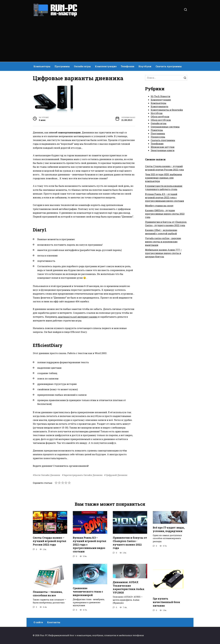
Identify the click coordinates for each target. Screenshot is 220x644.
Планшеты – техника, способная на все (48, 594)
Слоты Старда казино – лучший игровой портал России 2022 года (50, 541)
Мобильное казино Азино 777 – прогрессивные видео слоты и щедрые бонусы (163, 253)
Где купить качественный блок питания (166, 602)
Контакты (54, 622)
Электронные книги (163, 150)
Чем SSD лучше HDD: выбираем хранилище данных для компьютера (164, 178)
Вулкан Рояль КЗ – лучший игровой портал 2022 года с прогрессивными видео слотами (165, 197)
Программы (62, 66)
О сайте (38, 622)
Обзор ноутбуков (161, 120)
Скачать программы (169, 66)
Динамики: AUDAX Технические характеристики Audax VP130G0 (129, 587)
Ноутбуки (145, 66)
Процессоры (158, 137)
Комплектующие (106, 66)
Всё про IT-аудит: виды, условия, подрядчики (169, 529)
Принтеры (157, 130)
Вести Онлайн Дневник (47, 475)
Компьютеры (42, 66)
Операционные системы (165, 127)
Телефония (128, 66)
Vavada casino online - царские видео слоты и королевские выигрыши (163, 242)
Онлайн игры (82, 66)
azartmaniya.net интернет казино (78, 317)
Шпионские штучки (163, 147)
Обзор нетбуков (160, 117)
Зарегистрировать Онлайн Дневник (83, 475)
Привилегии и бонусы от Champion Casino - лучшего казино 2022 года (130, 543)
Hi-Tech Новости (160, 96)
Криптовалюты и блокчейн (167, 110)
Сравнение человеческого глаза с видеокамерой (88, 592)
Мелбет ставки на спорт (159, 206)
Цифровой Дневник (117, 475)
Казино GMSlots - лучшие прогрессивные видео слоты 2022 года (165, 214)
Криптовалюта (159, 106)
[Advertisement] (110, 38)
